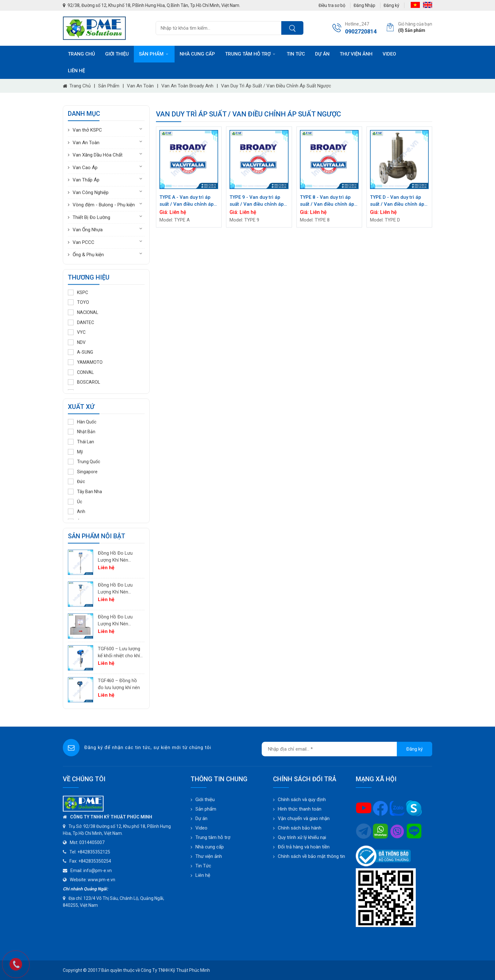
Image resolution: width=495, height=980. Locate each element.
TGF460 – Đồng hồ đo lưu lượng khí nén (119, 684)
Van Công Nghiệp (91, 192)
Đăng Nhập (364, 5)
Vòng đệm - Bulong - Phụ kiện (104, 205)
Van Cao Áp (85, 168)
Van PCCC (83, 242)
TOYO (78, 302)
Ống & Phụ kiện (88, 255)
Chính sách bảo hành (300, 828)
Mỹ (75, 452)
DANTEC (81, 322)
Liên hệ (76, 71)
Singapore (83, 472)
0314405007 (92, 842)
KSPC (78, 292)
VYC (77, 332)
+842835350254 (95, 861)
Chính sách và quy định (302, 800)
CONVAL (81, 372)
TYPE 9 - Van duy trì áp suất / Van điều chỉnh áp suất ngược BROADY (257, 201)
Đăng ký (391, 5)
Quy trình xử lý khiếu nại (302, 837)
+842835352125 (94, 852)
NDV (77, 342)
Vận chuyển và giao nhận (304, 818)
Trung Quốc (84, 462)
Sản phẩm (154, 54)
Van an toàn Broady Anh (187, 86)
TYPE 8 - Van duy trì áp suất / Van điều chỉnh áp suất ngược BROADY (327, 201)
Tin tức (296, 54)
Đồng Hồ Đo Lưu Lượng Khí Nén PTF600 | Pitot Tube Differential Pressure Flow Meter (119, 589)
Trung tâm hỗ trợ (251, 54)
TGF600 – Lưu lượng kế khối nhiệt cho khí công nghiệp (119, 653)
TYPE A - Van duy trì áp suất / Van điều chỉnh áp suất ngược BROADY (187, 201)
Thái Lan (81, 442)
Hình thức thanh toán (300, 809)
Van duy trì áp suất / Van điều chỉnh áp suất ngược (276, 86)
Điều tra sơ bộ (332, 5)
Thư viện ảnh (356, 54)
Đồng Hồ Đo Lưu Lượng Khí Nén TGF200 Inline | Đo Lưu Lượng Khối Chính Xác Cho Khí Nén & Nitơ (117, 621)
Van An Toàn (140, 86)
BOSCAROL (84, 382)
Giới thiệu (117, 54)
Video (389, 54)
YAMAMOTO (85, 362)
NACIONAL (83, 312)
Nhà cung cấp (197, 54)
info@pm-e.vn (98, 871)
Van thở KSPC (87, 130)
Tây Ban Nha (85, 492)
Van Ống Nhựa (88, 230)
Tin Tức (203, 866)
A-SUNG (81, 352)
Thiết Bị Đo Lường (91, 217)
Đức (76, 481)
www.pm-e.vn (101, 880)
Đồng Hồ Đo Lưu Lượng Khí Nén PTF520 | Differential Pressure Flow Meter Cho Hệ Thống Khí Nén (119, 557)
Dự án (322, 54)
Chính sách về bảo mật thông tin (311, 856)
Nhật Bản (82, 432)
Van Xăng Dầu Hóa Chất (98, 155)
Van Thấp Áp (86, 180)
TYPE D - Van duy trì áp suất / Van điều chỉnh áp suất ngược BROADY (397, 201)
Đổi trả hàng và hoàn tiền (304, 847)
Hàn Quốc (82, 422)
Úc (75, 502)
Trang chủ (81, 54)
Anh (77, 511)
